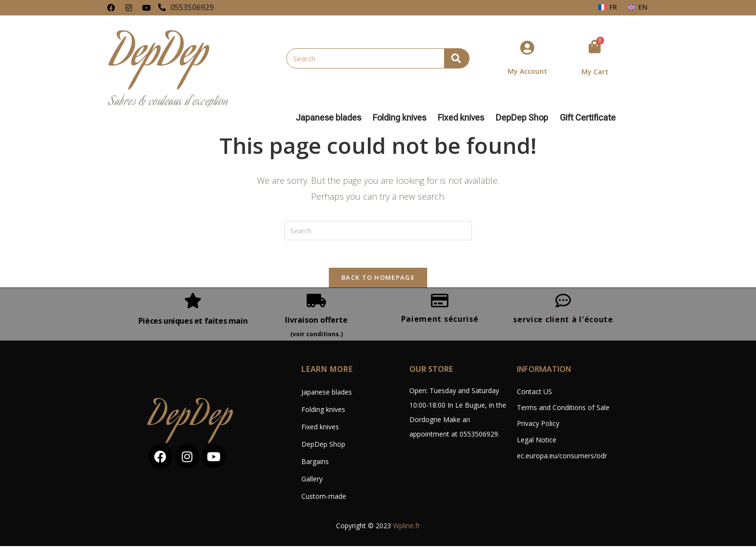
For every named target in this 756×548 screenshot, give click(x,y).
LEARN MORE (328, 371)
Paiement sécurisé (440, 320)
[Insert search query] (378, 231)
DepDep (191, 419)
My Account (527, 71)
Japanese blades (331, 118)
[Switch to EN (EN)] (637, 7)
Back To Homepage (378, 279)
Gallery (312, 481)
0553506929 (192, 8)
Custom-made (324, 498)
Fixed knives (463, 118)
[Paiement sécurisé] (440, 302)
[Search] (457, 58)
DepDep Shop (524, 118)
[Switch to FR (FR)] (608, 7)
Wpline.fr (406, 527)
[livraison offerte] (316, 302)
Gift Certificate (588, 118)
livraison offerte (316, 321)
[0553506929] (162, 8)
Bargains (315, 463)
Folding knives (402, 118)
